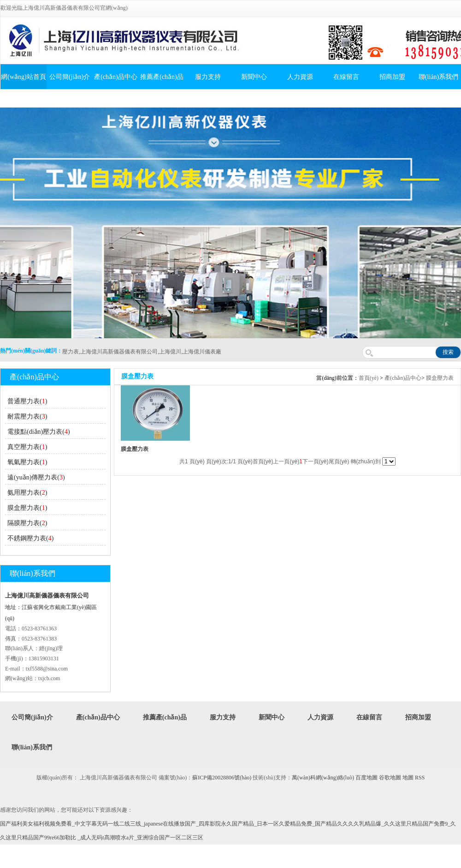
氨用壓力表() (27, 493)
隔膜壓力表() (27, 523)
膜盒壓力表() (27, 508)
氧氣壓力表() (27, 462)
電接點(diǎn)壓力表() (39, 432)
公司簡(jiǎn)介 (70, 77)
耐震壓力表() (27, 416)
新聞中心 (254, 77)
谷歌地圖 (390, 778)
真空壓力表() (27, 447)
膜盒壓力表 (440, 378)
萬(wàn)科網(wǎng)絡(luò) (324, 778)
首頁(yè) (369, 378)
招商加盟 (392, 77)
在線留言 (346, 77)
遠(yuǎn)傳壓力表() (36, 477)
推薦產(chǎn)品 (162, 77)
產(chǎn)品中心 (116, 77)
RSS (420, 778)
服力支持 (208, 77)
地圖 (408, 778)
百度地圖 (366, 778)
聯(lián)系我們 (32, 747)
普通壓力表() (27, 401)
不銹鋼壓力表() (30, 538)
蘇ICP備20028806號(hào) (222, 778)
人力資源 (300, 77)
